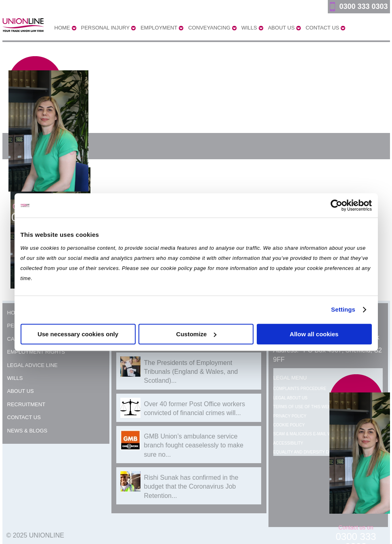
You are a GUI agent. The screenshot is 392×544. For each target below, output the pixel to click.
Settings (343, 309)
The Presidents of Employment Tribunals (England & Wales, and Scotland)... (191, 372)
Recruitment (26, 404)
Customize (196, 334)
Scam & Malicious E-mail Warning (310, 434)
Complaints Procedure (300, 389)
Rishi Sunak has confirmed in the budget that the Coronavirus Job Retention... (191, 487)
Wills (15, 378)
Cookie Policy (289, 425)
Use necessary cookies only (78, 334)
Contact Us (24, 417)
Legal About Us (290, 398)
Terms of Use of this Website (307, 407)
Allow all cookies (314, 334)
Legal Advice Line (32, 365)
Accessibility (288, 443)
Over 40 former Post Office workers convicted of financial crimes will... (195, 408)
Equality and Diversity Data (305, 452)
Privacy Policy (290, 416)
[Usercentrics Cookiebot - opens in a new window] (336, 205)
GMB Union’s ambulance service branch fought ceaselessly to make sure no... (194, 445)
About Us (21, 391)
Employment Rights (36, 352)
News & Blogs (27, 431)
